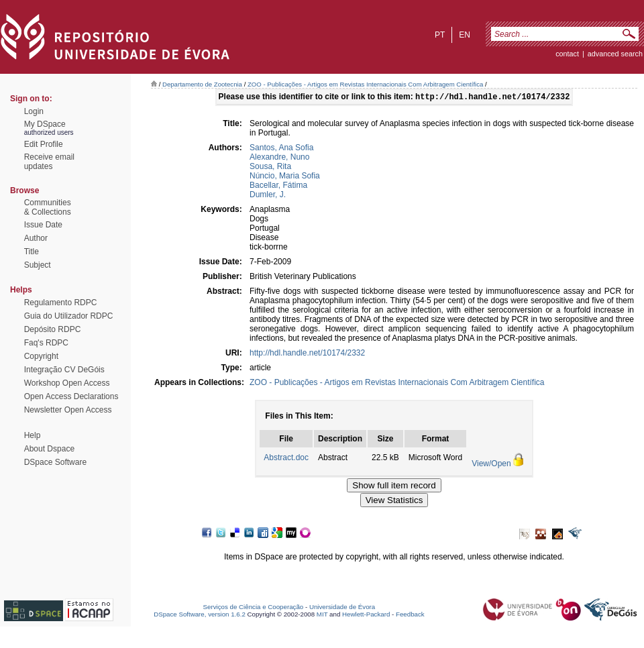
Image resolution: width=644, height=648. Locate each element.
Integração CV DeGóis (64, 370)
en (465, 35)
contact (567, 54)
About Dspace (49, 449)
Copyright (41, 356)
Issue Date (43, 225)
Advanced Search (615, 54)
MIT (322, 615)
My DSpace (45, 124)
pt (440, 35)
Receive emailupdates (49, 162)
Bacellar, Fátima (278, 186)
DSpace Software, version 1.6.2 (200, 615)
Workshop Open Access (67, 383)
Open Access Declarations (71, 396)
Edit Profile (44, 144)
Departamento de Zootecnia (202, 84)
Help (33, 435)
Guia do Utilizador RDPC (69, 316)
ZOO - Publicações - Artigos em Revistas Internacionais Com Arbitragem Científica (365, 84)
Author (36, 238)
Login (34, 111)
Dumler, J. (268, 196)
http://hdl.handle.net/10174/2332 (307, 354)
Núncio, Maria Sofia (285, 177)
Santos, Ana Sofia (281, 149)
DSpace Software (55, 462)
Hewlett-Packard (366, 615)
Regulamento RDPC (61, 303)
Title (32, 252)
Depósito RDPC (53, 329)
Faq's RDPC (46, 343)
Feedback (410, 615)
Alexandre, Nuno (279, 158)
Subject (38, 265)
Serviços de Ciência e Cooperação (254, 608)
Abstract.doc (286, 459)
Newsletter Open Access (68, 410)
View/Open (491, 465)
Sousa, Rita (270, 168)
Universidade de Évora (342, 608)
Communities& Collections (48, 207)
